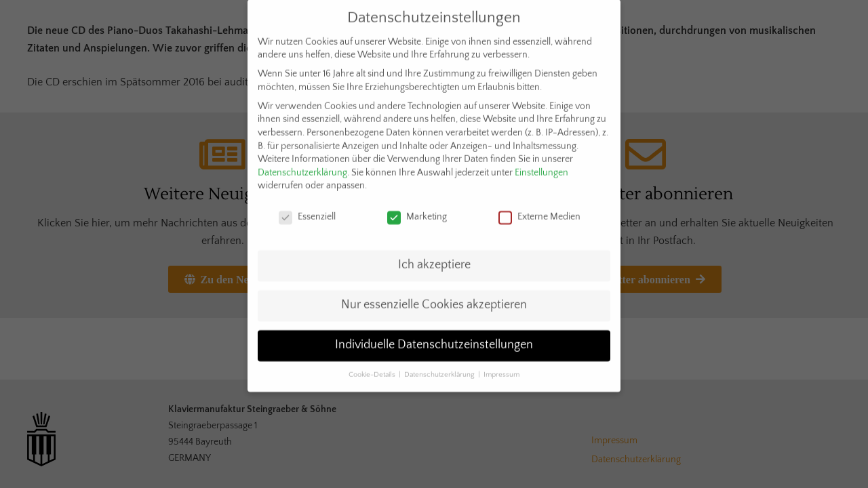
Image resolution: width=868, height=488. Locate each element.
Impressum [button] (501, 364)
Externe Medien (539, 207)
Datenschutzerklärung (302, 162)
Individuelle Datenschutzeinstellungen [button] (434, 334)
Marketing (417, 207)
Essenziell (307, 207)
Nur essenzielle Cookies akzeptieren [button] (434, 294)
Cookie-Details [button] (373, 364)
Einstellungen (541, 162)
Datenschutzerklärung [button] (440, 364)
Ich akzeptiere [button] (434, 254)
